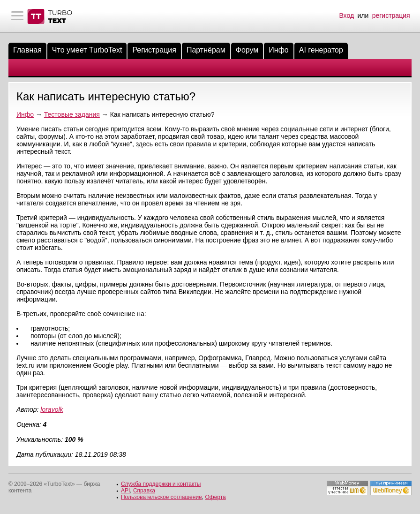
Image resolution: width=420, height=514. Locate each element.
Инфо (278, 50)
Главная (27, 50)
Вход (346, 15)
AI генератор (321, 50)
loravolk (52, 409)
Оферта (215, 497)
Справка (144, 491)
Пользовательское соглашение (161, 497)
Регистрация (154, 50)
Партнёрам (206, 50)
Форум (247, 50)
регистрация (391, 15)
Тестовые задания (72, 114)
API (125, 491)
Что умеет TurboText (87, 50)
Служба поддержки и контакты (161, 484)
